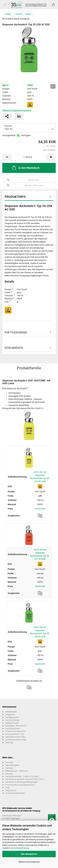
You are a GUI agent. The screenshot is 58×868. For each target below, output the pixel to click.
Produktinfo (15, 197)
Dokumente (14, 348)
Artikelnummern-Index (16, 740)
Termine (9, 768)
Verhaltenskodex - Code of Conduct (22, 776)
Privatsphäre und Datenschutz (20, 785)
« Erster (8, 14)
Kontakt (9, 762)
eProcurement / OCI (15, 734)
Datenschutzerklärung (19, 848)
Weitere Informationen (29, 862)
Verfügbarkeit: (9, 135)
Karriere (9, 774)
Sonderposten (12, 717)
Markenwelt (11, 712)
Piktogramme (16, 332)
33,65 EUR (40, 586)
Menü (5, 5)
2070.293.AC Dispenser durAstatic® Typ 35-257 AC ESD (40, 554)
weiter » (29, 14)
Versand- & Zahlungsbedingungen (22, 782)
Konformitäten (12, 720)
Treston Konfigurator (15, 731)
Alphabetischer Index (15, 737)
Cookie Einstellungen (15, 793)
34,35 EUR (40, 509)
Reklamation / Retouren (17, 771)
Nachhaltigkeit (12, 765)
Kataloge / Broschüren (16, 726)
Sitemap (9, 742)
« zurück (18, 14)
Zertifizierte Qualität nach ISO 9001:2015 (25, 779)
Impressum (11, 790)
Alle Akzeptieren (29, 854)
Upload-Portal (12, 723)
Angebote (10, 714)
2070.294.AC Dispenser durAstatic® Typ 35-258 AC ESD (40, 632)
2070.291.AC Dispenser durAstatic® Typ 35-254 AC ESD (40, 477)
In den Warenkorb (26, 168)
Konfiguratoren (13, 728)
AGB (8, 788)
